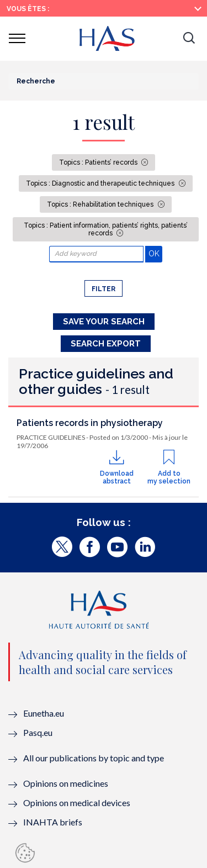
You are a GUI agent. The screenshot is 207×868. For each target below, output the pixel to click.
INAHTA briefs (53, 822)
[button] (189, 39)
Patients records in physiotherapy (90, 423)
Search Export (106, 344)
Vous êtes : (28, 9)
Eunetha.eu (44, 713)
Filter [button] (104, 289)
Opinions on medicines (66, 783)
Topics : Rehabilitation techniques (101, 204)
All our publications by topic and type (94, 758)
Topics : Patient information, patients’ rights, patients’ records (106, 229)
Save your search (104, 322)
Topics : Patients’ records (99, 162)
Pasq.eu (38, 732)
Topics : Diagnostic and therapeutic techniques (101, 183)
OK (155, 253)
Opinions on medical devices (77, 803)
